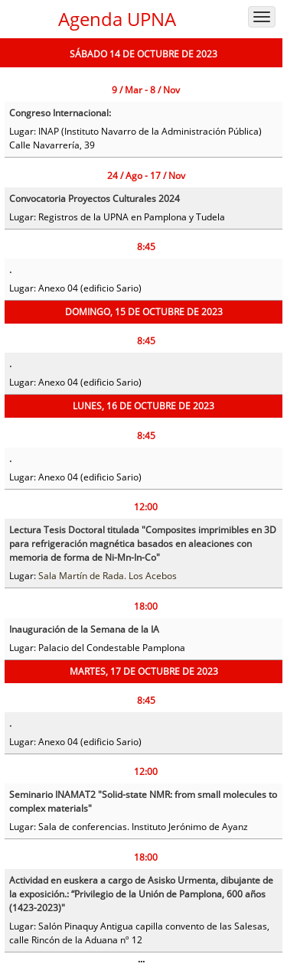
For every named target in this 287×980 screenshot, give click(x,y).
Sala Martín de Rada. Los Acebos (108, 576)
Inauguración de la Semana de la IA (84, 629)
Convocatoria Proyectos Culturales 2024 (95, 199)
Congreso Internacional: (60, 113)
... (141, 959)
